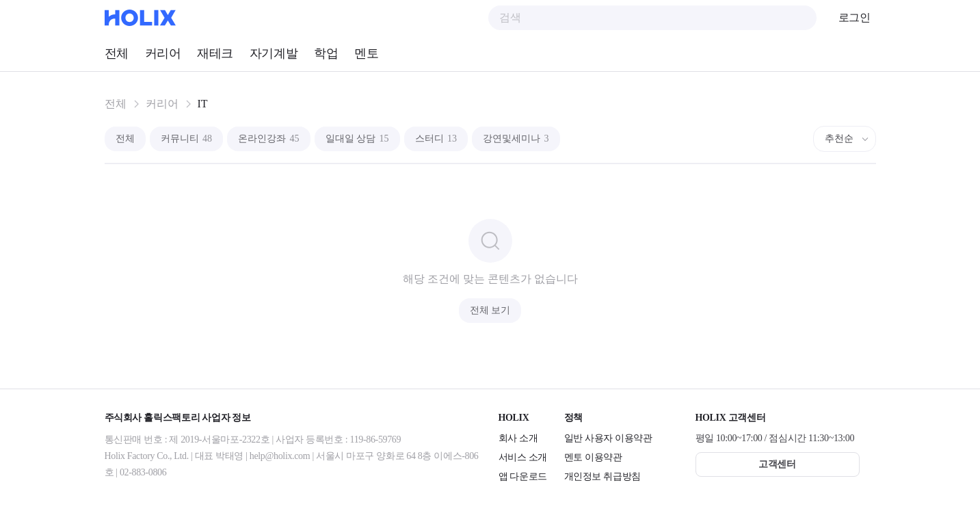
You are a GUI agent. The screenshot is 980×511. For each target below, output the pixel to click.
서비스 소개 (523, 457)
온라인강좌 (269, 139)
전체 (117, 53)
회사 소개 (518, 438)
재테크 (215, 53)
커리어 (163, 53)
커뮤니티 (187, 139)
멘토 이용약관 (593, 457)
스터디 (436, 139)
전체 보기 (490, 310)
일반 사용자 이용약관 (608, 438)
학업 (326, 53)
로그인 (855, 17)
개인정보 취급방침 (602, 476)
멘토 (366, 53)
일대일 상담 (357, 139)
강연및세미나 (516, 139)
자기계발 (274, 53)
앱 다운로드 (523, 476)
